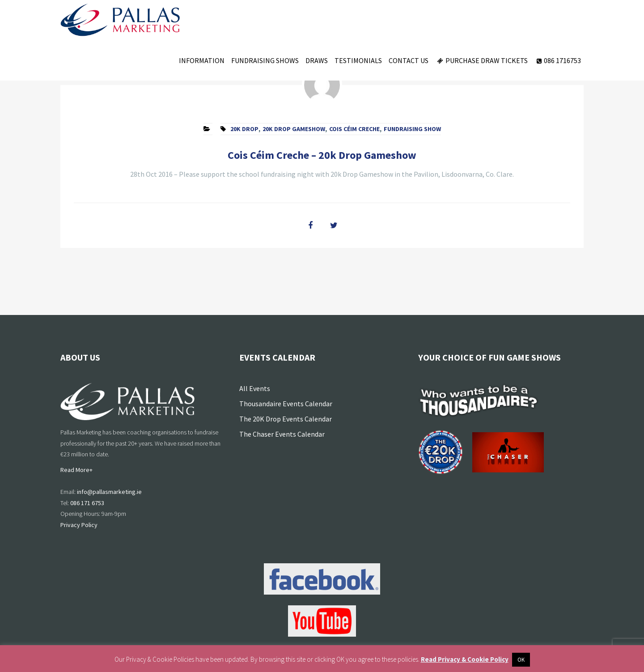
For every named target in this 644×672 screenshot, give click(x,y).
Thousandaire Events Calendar (286, 404)
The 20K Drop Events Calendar (286, 419)
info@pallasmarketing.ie (109, 492)
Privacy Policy (79, 525)
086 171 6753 (87, 503)
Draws (317, 60)
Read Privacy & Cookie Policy (465, 659)
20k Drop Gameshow (294, 129)
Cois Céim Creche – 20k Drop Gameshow (322, 155)
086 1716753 (558, 60)
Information (202, 60)
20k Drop (244, 129)
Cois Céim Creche (354, 129)
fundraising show (412, 129)
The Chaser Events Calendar (282, 434)
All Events (255, 388)
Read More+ (76, 470)
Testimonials (358, 60)
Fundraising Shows (265, 60)
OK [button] (521, 660)
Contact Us (409, 60)
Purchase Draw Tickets (481, 60)
